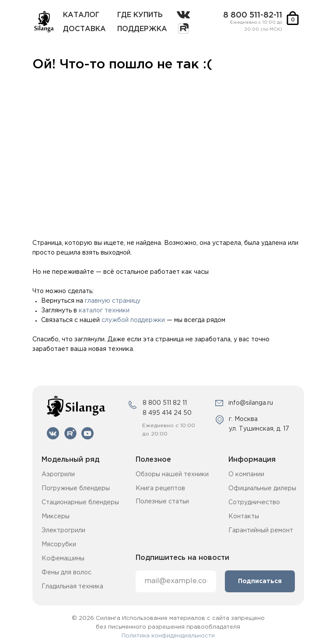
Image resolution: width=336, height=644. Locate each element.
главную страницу (113, 301)
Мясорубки (59, 545)
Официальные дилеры (262, 488)
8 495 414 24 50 (167, 413)
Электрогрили (63, 531)
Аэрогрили (58, 474)
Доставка (84, 29)
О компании (246, 474)
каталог (81, 15)
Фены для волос (66, 573)
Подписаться (260, 581)
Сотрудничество (254, 502)
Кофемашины (63, 559)
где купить (140, 15)
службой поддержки (133, 320)
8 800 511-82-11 (253, 15)
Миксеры (56, 517)
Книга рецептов (160, 488)
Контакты (244, 517)
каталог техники (104, 311)
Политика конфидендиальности (168, 636)
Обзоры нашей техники (172, 474)
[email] (176, 581)
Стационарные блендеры (80, 502)
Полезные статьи (162, 502)
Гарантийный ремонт (261, 531)
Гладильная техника (72, 587)
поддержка (142, 29)
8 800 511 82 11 (165, 403)
